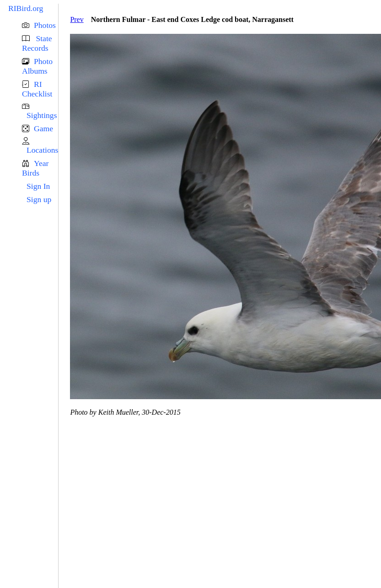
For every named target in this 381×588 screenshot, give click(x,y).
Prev (77, 19)
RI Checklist (37, 89)
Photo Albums (37, 66)
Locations (42, 150)
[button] (40, 25)
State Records (37, 43)
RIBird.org (26, 8)
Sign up (39, 199)
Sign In (38, 186)
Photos (45, 25)
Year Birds (35, 168)
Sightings (42, 115)
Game (43, 128)
